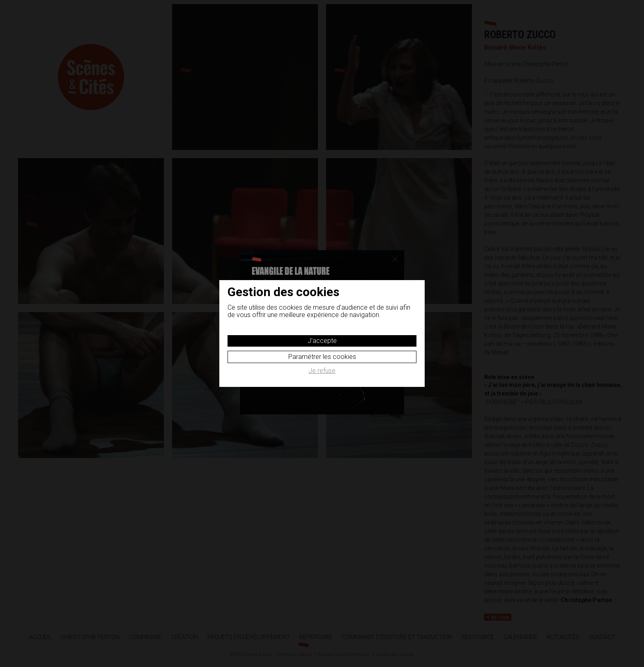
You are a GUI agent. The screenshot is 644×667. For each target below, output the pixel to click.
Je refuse (322, 371)
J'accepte (322, 341)
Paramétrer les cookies (322, 357)
